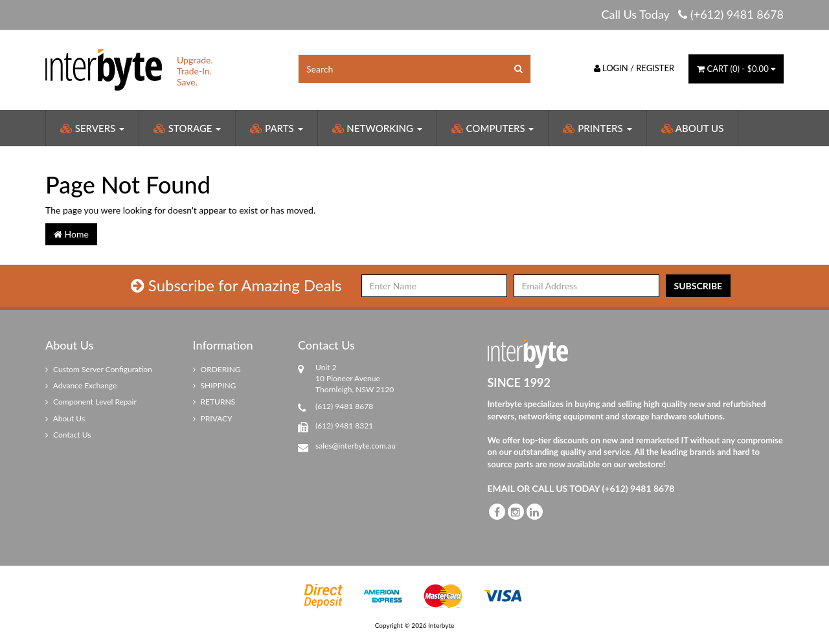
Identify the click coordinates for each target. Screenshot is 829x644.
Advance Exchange (81, 385)
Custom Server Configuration (99, 369)
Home (71, 234)
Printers (597, 128)
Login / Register (634, 68)
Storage (187, 128)
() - (736, 69)
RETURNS (214, 402)
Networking (377, 128)
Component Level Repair (91, 402)
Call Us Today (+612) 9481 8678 (692, 14)
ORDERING (217, 369)
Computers (493, 128)
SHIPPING (215, 385)
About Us (693, 128)
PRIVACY (213, 418)
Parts (276, 128)
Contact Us (68, 435)
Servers (92, 128)
